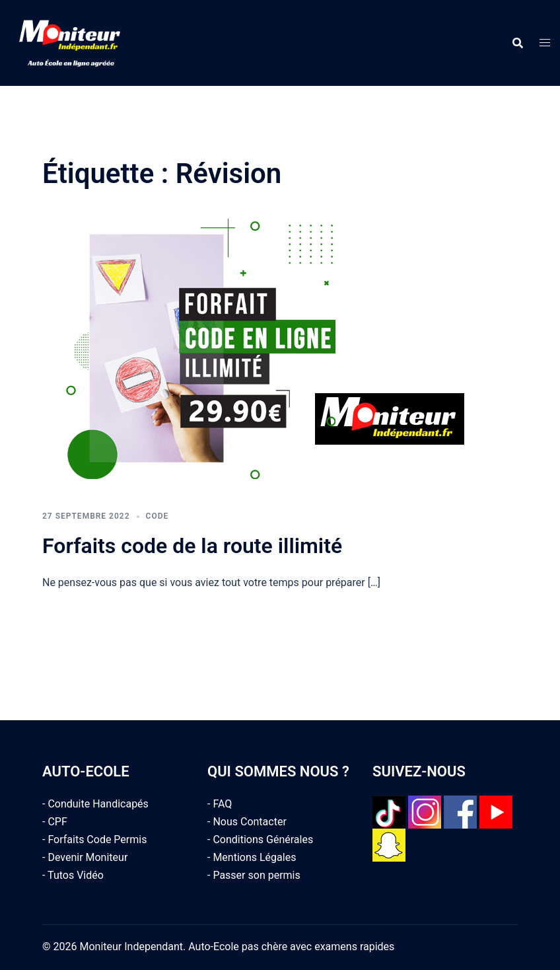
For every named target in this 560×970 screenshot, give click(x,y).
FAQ (222, 804)
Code (157, 516)
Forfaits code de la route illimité (192, 546)
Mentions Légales (254, 857)
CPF (57, 822)
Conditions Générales (263, 839)
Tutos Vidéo (76, 875)
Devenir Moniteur (87, 857)
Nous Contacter (249, 822)
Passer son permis (256, 875)
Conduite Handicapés (98, 804)
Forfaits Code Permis (97, 839)
